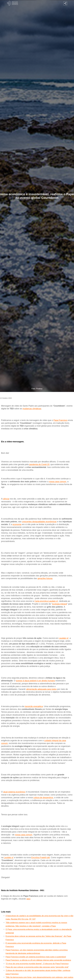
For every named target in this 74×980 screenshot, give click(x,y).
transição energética (34, 706)
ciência (6, 499)
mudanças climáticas (32, 409)
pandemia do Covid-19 (39, 464)
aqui (28, 899)
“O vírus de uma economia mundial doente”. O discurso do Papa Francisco (37, 964)
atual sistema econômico (14, 792)
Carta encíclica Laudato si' (46, 601)
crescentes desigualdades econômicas (39, 522)
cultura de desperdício (43, 798)
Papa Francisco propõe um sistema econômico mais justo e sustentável (36, 957)
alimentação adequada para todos (41, 689)
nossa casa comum (58, 482)
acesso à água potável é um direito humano (35, 681)
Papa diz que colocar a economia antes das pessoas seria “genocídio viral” (37, 967)
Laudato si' (64, 638)
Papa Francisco (60, 420)
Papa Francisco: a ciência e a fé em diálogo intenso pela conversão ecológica (38, 960)
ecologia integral (60, 604)
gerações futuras (45, 578)
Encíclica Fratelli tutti (41, 858)
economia (17, 524)
